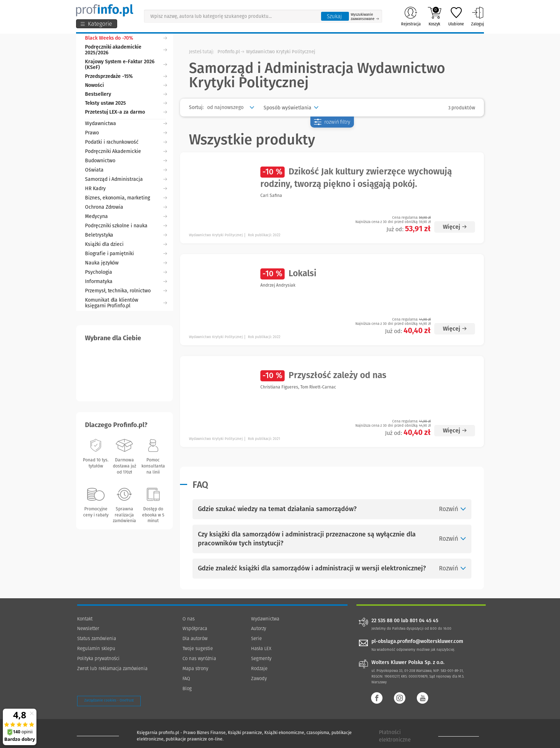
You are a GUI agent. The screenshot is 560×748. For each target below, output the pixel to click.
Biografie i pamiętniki (126, 254)
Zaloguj (477, 16)
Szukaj (334, 16)
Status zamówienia (97, 638)
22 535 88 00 (386, 621)
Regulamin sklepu (96, 648)
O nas (189, 619)
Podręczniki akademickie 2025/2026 (126, 50)
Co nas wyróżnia (199, 658)
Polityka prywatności (98, 658)
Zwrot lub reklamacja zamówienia (112, 668)
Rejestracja (411, 16)
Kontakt (85, 619)
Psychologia (126, 272)
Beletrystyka (126, 235)
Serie (256, 638)
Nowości (126, 85)
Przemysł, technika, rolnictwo (126, 291)
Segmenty (261, 658)
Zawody (259, 678)
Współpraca (195, 628)
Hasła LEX (261, 648)
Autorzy (259, 628)
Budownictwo (126, 161)
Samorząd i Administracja (126, 179)
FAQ (186, 678)
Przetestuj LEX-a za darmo (126, 112)
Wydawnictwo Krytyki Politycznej (281, 52)
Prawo (126, 133)
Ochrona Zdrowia (126, 207)
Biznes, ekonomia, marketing (126, 198)
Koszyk (434, 16)
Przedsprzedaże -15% (126, 76)
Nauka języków (126, 263)
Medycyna (126, 216)
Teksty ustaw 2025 (126, 103)
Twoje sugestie (198, 648)
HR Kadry (126, 189)
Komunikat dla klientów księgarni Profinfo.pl (126, 303)
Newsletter (88, 628)
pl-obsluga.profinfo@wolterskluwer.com (417, 641)
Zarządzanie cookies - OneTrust (109, 700)
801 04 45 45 (424, 621)
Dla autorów (195, 638)
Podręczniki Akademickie (126, 151)
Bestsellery (126, 94)
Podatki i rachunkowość (126, 142)
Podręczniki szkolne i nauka (126, 226)
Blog (187, 688)
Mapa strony (195, 668)
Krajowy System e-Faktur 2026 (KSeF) (126, 65)
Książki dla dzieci (126, 244)
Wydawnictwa (126, 123)
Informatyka (126, 281)
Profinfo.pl (229, 52)
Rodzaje (259, 668)
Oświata (126, 170)
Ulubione (456, 16)
